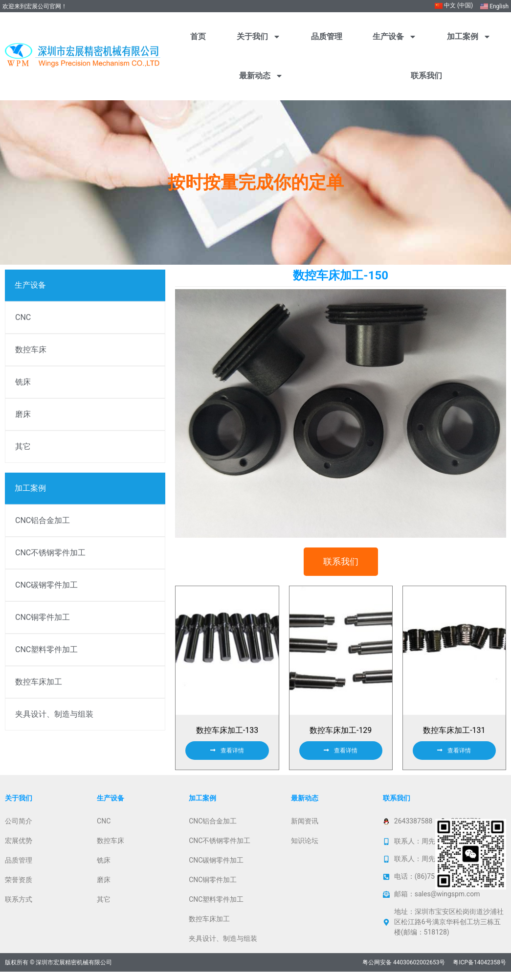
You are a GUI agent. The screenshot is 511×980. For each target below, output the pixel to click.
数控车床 (31, 350)
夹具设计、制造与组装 (54, 714)
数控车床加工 (39, 682)
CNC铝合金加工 (43, 520)
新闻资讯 (305, 829)
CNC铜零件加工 (43, 617)
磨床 (23, 414)
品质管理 (327, 36)
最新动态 (261, 76)
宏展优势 (19, 849)
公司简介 (19, 829)
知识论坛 (305, 849)
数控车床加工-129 (341, 739)
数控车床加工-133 (227, 739)
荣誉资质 (19, 888)
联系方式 (19, 908)
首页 (198, 36)
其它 (23, 446)
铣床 (23, 382)
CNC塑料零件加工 (46, 650)
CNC (23, 317)
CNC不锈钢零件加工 (50, 553)
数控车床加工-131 (454, 739)
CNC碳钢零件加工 (46, 585)
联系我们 (426, 76)
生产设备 (395, 37)
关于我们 (259, 37)
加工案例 (469, 37)
